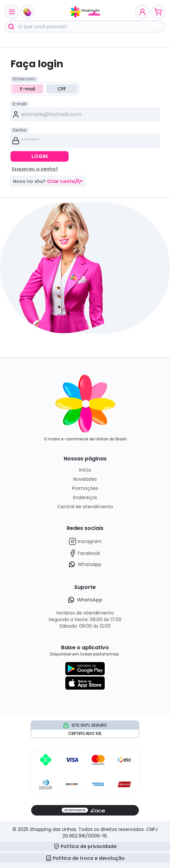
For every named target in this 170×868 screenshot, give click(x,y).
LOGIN (40, 156)
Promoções (85, 488)
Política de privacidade (85, 846)
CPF (62, 89)
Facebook (84, 553)
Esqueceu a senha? (35, 169)
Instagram (85, 541)
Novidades (85, 479)
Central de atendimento (85, 507)
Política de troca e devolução (85, 858)
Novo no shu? (48, 181)
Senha (20, 130)
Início (85, 470)
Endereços (85, 497)
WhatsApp (85, 564)
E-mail (28, 89)
